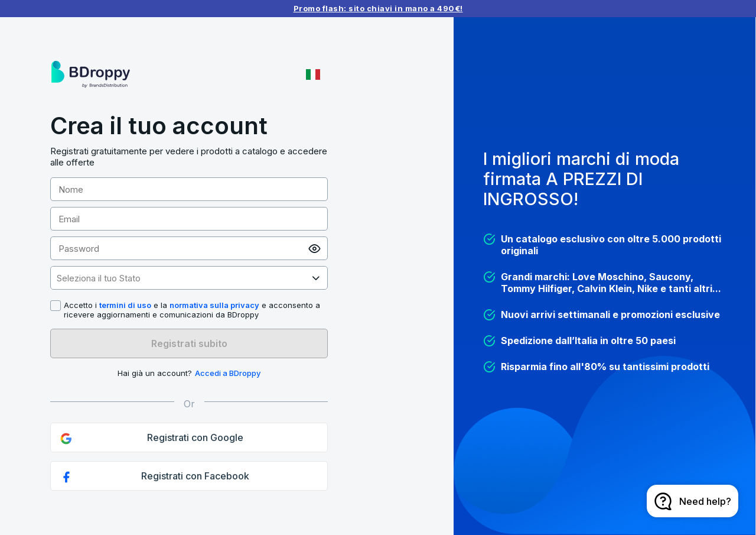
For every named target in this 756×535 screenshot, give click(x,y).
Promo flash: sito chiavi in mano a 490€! (378, 8)
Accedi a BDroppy (228, 373)
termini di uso (125, 305)
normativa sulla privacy (214, 305)
